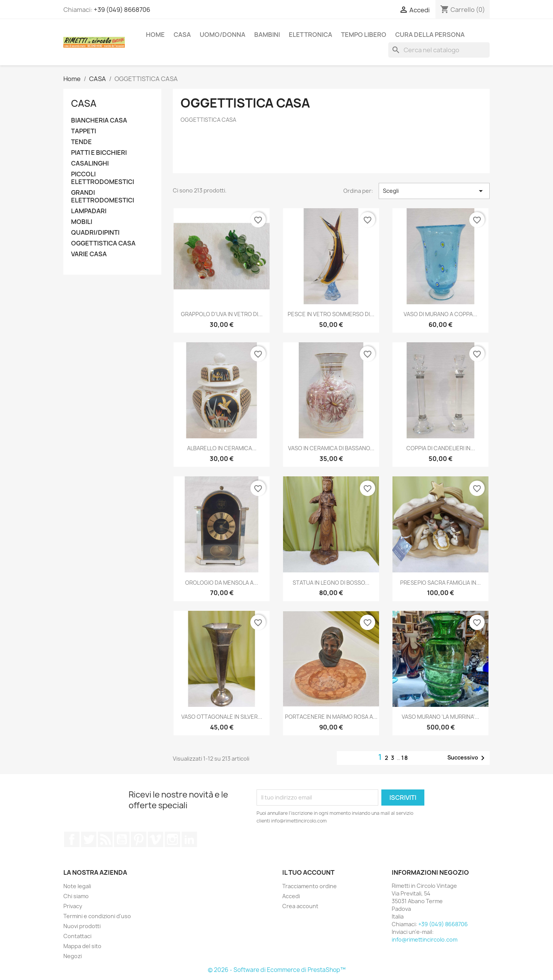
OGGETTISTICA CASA (103, 243)
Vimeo (156, 839)
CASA (182, 35)
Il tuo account (308, 872)
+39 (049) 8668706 (122, 10)
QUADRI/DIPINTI (95, 233)
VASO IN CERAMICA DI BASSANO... (331, 448)
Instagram (172, 839)
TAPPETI (84, 131)
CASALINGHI (90, 163)
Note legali (77, 886)
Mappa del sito (82, 946)
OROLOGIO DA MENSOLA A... (222, 583)
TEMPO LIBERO (364, 35)
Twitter (89, 839)
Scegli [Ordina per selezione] (434, 191)
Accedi (291, 896)
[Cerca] (439, 50)
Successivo (467, 758)
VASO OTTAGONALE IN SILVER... (222, 717)
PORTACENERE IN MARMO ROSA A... (331, 717)
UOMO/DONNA (223, 35)
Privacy (73, 906)
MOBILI (82, 222)
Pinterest (139, 839)
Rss (105, 839)
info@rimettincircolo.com (425, 939)
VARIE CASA (89, 254)
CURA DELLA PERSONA (430, 35)
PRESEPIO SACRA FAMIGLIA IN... (440, 583)
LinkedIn (189, 839)
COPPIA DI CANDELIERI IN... (441, 448)
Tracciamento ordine (310, 886)
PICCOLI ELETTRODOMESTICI (103, 178)
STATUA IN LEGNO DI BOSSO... (331, 583)
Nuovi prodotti (82, 926)
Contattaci (77, 936)
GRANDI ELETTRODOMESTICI (103, 196)
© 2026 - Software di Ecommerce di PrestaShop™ (277, 970)
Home (155, 35)
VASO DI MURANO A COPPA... (440, 314)
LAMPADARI (89, 211)
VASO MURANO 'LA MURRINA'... (440, 717)
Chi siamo (76, 896)
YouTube (122, 839)
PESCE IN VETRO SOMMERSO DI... (331, 314)
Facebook (72, 839)
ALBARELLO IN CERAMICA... (222, 448)
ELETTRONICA (310, 35)
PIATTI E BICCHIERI (99, 153)
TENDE (81, 142)
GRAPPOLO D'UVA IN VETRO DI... (222, 314)
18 (405, 758)
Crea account (300, 906)
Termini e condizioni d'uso (97, 916)
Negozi (73, 956)
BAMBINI (267, 35)
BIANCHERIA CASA (99, 120)
